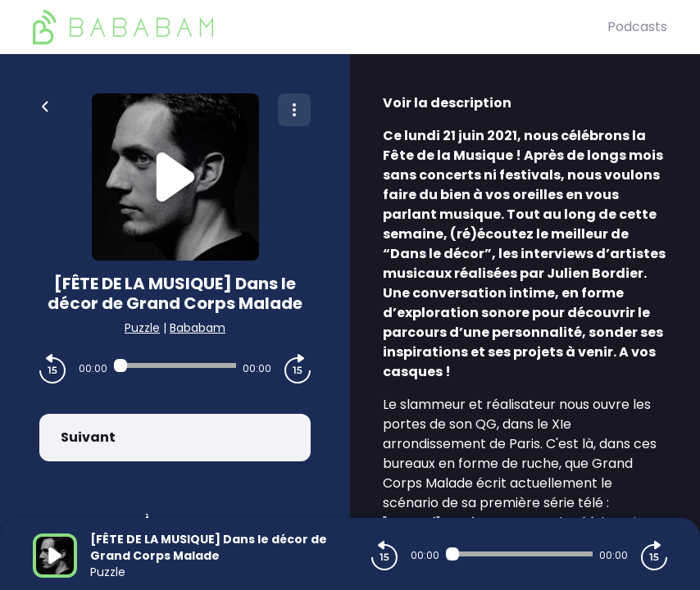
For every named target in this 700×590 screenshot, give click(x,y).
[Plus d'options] (294, 110)
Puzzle (142, 328)
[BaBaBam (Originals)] (320, 27)
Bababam (198, 328)
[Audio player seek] (175, 365)
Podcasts (637, 27)
